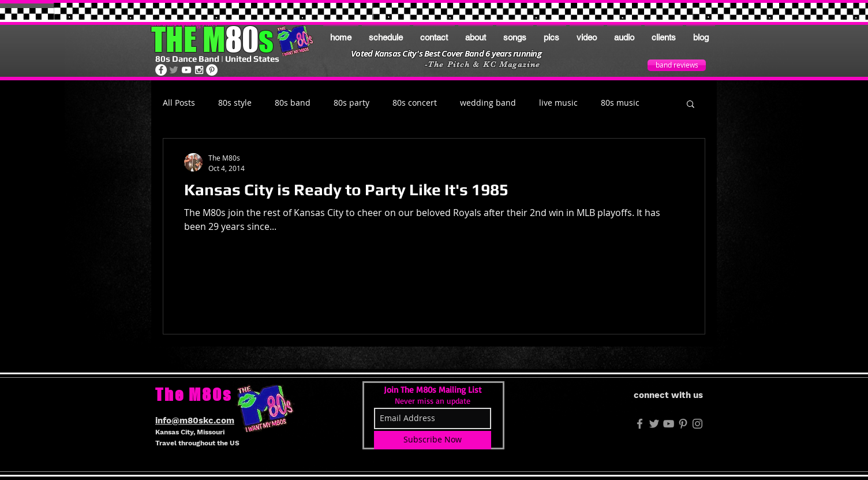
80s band (293, 103)
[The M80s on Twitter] (174, 70)
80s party (351, 103)
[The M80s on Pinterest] (212, 70)
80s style (235, 103)
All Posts (179, 103)
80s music (620, 103)
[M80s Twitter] (654, 424)
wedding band (488, 103)
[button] (691, 105)
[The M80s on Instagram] (199, 70)
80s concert (415, 103)
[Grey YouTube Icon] (669, 424)
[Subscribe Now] (433, 440)
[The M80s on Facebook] (161, 70)
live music (558, 103)
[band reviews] (677, 65)
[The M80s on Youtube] (186, 70)
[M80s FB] (640, 424)
